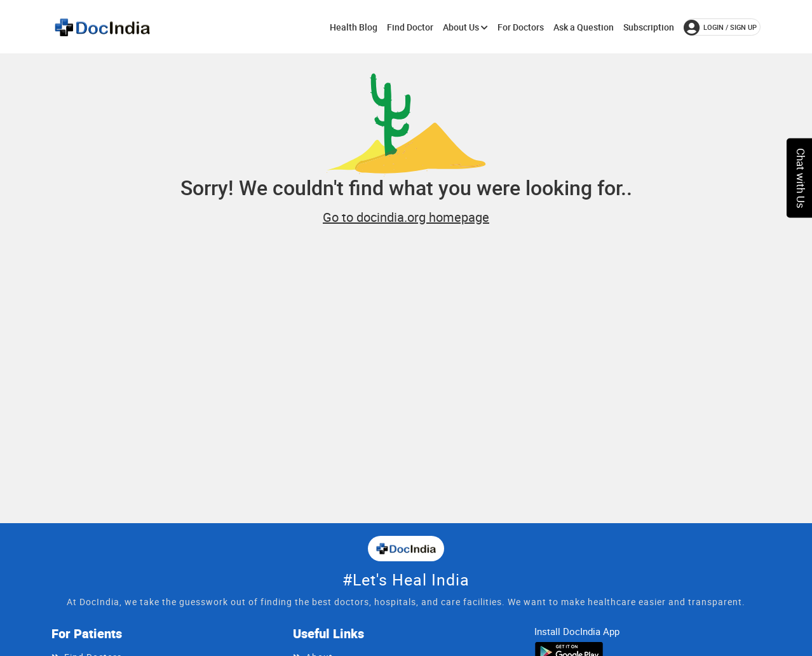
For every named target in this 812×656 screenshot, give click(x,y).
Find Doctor (410, 27)
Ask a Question (584, 27)
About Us (465, 27)
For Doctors (521, 27)
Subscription (649, 27)
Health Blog (354, 27)
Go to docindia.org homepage (406, 217)
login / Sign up (720, 27)
